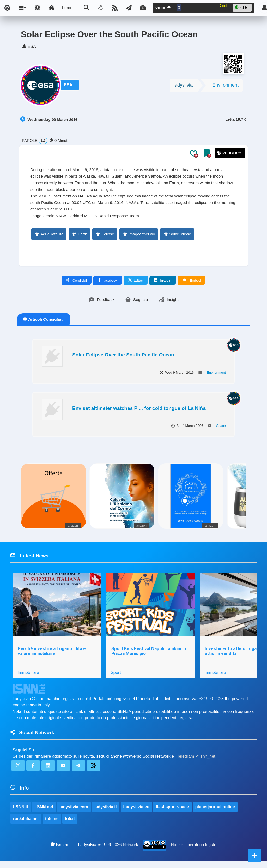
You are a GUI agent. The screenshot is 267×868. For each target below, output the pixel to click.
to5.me (52, 826)
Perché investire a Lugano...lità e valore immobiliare (52, 656)
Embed (192, 284)
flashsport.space (172, 814)
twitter (136, 284)
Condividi (77, 284)
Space (221, 429)
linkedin (163, 284)
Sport (117, 677)
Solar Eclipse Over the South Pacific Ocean (123, 358)
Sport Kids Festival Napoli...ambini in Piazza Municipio (149, 656)
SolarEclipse (177, 237)
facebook (108, 284)
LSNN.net (44, 814)
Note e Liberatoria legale (194, 852)
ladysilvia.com (74, 814)
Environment (225, 86)
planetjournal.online (215, 814)
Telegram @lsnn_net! (197, 762)
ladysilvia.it (106, 814)
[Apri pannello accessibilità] (38, 8)
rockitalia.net (26, 826)
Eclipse (105, 237)
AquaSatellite (49, 237)
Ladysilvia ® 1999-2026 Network (108, 852)
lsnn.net (61, 852)
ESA (69, 86)
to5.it (70, 826)
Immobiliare (28, 677)
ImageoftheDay (139, 237)
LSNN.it (21, 814)
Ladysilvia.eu (136, 814)
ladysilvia (183, 86)
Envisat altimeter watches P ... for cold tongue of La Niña (139, 412)
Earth (79, 237)
